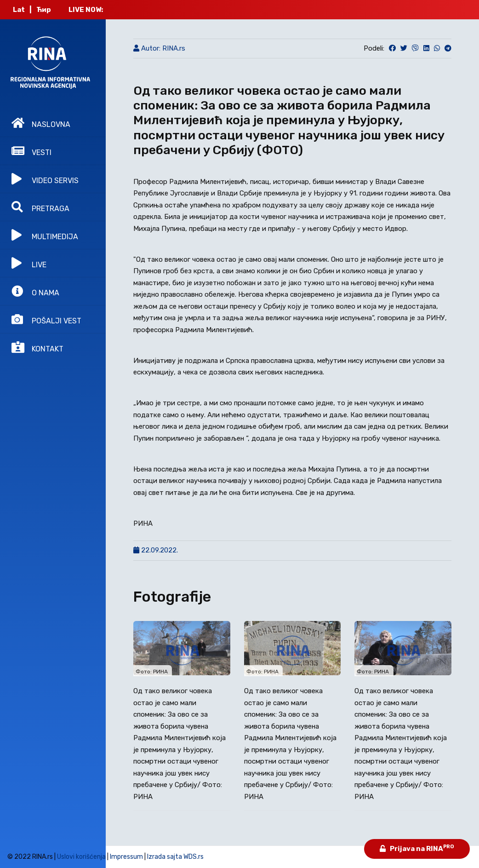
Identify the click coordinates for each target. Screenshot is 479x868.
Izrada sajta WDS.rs (175, 857)
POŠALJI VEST (46, 319)
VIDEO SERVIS (45, 179)
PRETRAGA (40, 207)
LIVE (29, 263)
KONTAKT (37, 347)
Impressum (126, 857)
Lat (19, 10)
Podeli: (374, 48)
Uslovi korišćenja (81, 857)
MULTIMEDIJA (45, 235)
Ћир (44, 10)
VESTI (31, 151)
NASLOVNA (41, 123)
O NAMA (35, 291)
